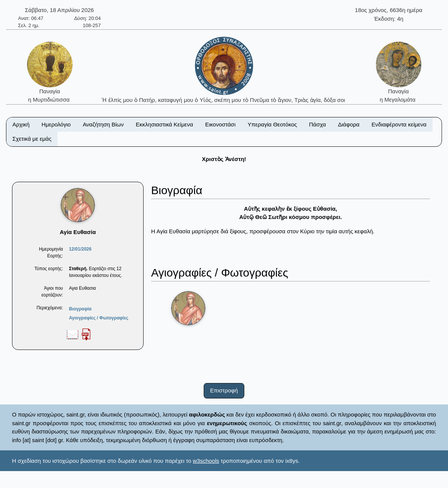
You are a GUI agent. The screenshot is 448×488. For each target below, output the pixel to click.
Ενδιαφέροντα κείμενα (399, 124)
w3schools (206, 461)
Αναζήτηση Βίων (103, 124)
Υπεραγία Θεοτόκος (272, 124)
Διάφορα (349, 124)
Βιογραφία (80, 309)
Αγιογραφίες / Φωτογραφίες (98, 318)
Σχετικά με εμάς (32, 139)
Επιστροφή (224, 390)
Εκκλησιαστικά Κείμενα (164, 124)
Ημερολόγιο (56, 124)
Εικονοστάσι (220, 124)
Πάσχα (317, 124)
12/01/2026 (80, 249)
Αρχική (21, 124)
